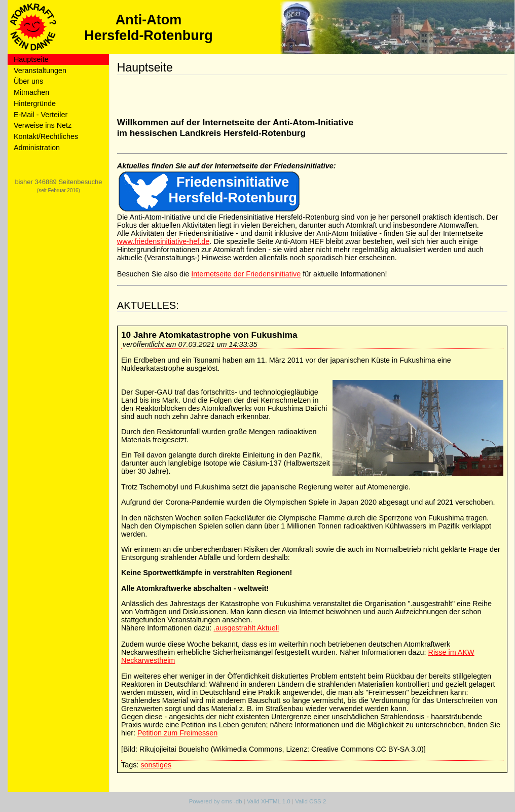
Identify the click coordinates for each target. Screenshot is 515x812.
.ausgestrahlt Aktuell (246, 628)
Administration (37, 148)
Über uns (28, 81)
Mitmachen (31, 92)
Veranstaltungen (40, 70)
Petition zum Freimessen (177, 733)
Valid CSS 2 (310, 801)
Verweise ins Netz (43, 125)
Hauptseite (31, 59)
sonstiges (156, 765)
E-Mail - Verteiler (41, 115)
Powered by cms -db (216, 801)
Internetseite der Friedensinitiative (246, 274)
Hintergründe (35, 103)
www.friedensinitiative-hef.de (163, 241)
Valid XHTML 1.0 (269, 801)
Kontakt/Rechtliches (46, 136)
